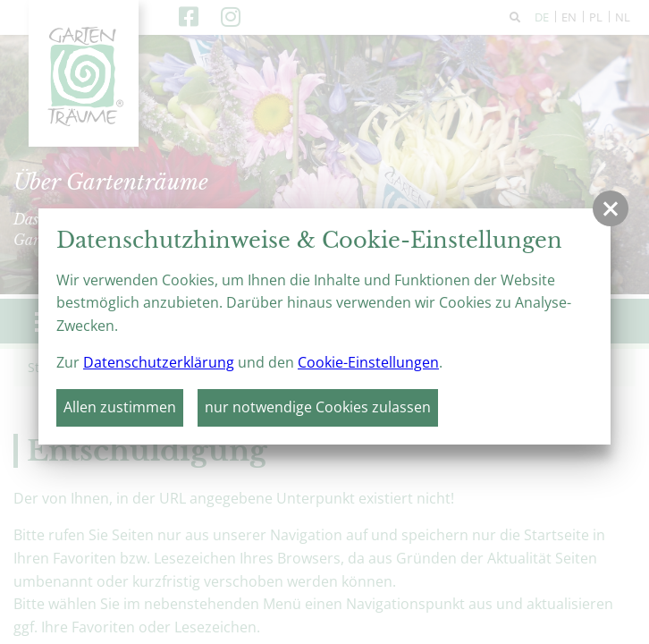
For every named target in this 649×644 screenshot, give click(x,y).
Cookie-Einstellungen (368, 362)
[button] (611, 208)
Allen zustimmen (120, 407)
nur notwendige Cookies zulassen (318, 407)
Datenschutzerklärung (159, 362)
